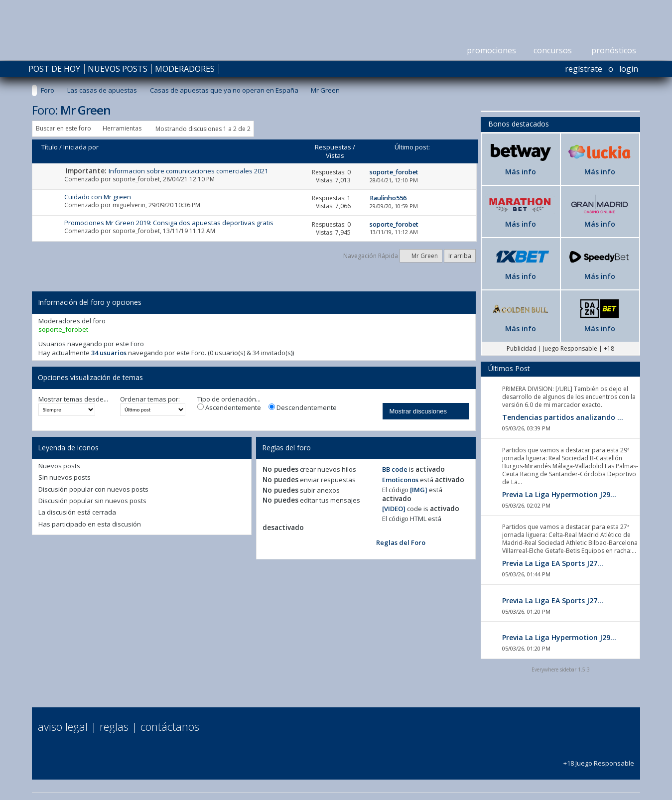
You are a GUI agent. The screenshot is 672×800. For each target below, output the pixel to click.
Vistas (335, 155)
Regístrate (584, 69)
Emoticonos (400, 480)
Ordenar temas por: (150, 399)
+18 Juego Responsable (599, 758)
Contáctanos (170, 726)
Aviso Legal (63, 726)
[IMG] (419, 490)
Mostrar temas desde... (73, 399)
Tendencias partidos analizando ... (563, 417)
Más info (521, 172)
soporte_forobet (136, 179)
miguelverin (129, 205)
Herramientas (122, 128)
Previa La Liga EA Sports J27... (553, 563)
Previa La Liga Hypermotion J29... (559, 494)
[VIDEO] (394, 509)
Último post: (412, 147)
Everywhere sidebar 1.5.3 (561, 669)
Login (629, 69)
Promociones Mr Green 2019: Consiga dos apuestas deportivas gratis (169, 223)
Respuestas (333, 147)
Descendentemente (303, 408)
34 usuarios (109, 353)
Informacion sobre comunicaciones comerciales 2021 (188, 171)
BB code (395, 469)
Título (50, 147)
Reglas (114, 726)
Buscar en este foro (64, 128)
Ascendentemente (229, 408)
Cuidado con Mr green (98, 197)
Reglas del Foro (401, 542)
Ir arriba (460, 256)
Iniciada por (81, 147)
